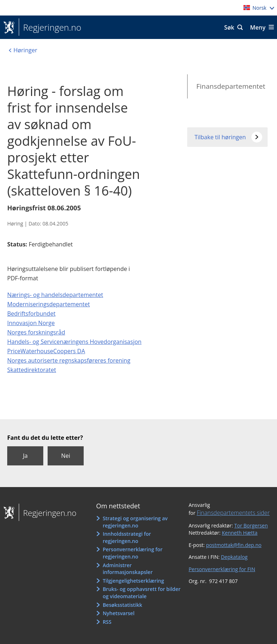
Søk (229, 27)
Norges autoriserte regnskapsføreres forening (69, 360)
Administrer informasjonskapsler (128, 569)
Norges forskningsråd (36, 332)
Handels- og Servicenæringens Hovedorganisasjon (74, 342)
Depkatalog (234, 557)
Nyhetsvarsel (119, 613)
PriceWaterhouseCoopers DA (46, 351)
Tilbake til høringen (220, 137)
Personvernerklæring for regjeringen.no (133, 553)
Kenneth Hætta (240, 533)
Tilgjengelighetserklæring (133, 581)
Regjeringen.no (50, 27)
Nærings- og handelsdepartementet (55, 295)
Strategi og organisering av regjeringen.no (135, 522)
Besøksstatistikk (123, 605)
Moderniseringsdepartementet (49, 304)
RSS (107, 622)
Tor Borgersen (251, 525)
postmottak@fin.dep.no (234, 545)
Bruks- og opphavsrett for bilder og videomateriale (142, 593)
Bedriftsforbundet (31, 314)
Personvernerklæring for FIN (222, 569)
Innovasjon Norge (31, 323)
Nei (65, 456)
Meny (258, 27)
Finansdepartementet (231, 86)
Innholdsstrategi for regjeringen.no (127, 537)
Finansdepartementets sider (233, 513)
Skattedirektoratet (32, 370)
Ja (25, 456)
